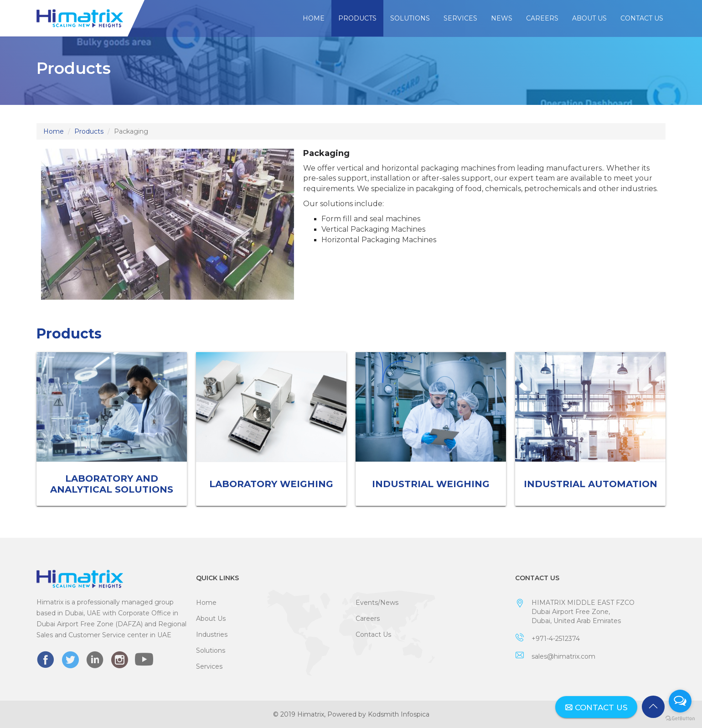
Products (357, 18)
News (502, 18)
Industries (212, 634)
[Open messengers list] (680, 701)
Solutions (410, 18)
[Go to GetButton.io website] (680, 719)
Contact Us (642, 18)
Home (314, 18)
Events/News (377, 603)
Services (460, 18)
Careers (542, 18)
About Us (589, 18)
